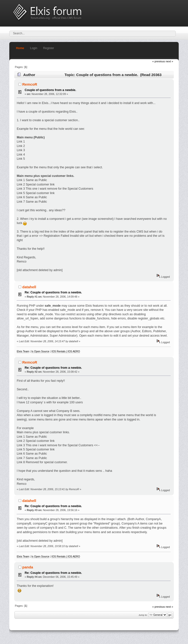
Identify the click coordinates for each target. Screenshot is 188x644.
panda (28, 567)
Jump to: (143, 615)
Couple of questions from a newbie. (51, 90)
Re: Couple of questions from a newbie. (53, 292)
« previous (159, 61)
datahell (29, 287)
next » (170, 61)
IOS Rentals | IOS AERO (66, 351)
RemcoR (30, 84)
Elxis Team (23, 351)
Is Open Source (40, 351)
